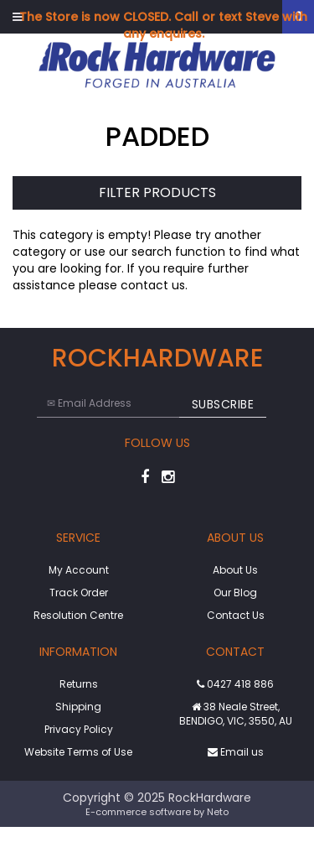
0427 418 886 (235, 684)
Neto (218, 812)
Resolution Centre (78, 615)
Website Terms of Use (78, 752)
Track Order (79, 593)
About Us (235, 570)
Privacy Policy (79, 729)
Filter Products (157, 193)
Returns (79, 684)
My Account (79, 570)
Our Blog (235, 593)
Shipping (78, 707)
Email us (236, 752)
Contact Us (236, 615)
